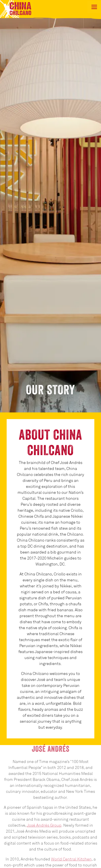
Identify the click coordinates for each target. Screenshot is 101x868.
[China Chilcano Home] (22, 9)
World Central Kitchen (71, 823)
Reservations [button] (50, 864)
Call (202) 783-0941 (50, 855)
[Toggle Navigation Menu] (94, 7)
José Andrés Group (44, 789)
